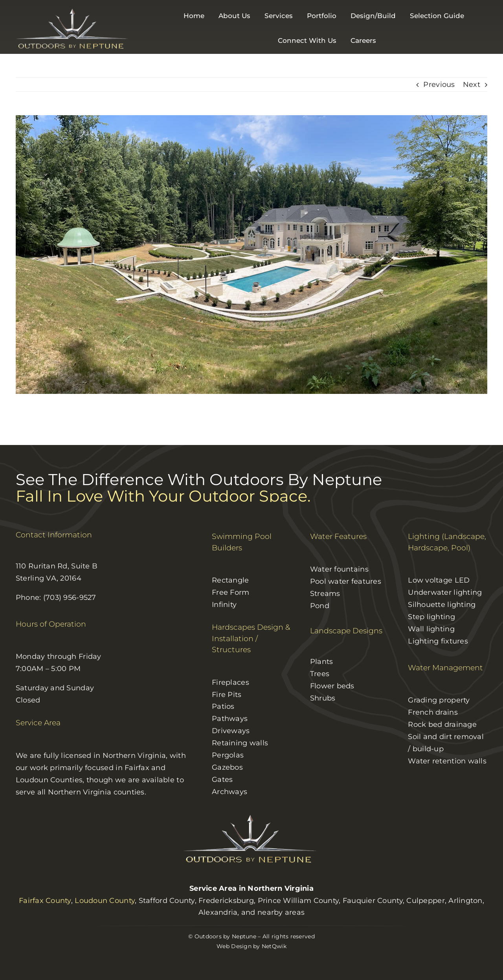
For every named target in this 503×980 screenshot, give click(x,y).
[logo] (73, 11)
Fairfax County (45, 901)
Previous (439, 85)
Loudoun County (105, 901)
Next (472, 85)
